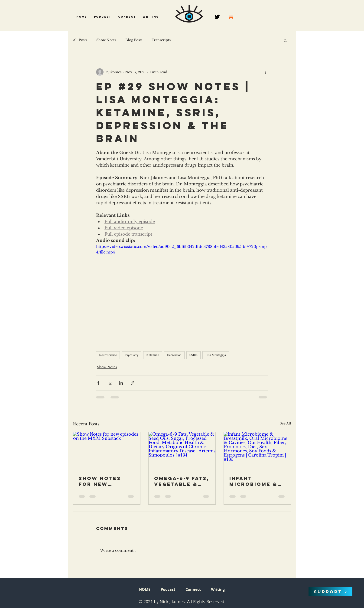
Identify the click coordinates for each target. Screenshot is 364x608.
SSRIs (193, 355)
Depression (174, 355)
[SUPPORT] (330, 592)
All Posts (80, 40)
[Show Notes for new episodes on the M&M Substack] (107, 451)
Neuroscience (108, 355)
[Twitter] (217, 17)
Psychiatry (132, 355)
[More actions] (265, 72)
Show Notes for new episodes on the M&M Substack (100, 481)
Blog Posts (134, 40)
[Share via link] (132, 383)
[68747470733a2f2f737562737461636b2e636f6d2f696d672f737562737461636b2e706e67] (231, 17)
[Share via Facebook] (98, 383)
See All (285, 423)
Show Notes (106, 40)
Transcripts (161, 40)
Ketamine (153, 355)
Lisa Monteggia (216, 355)
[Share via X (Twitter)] (110, 383)
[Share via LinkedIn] (121, 383)
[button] (103, 17)
